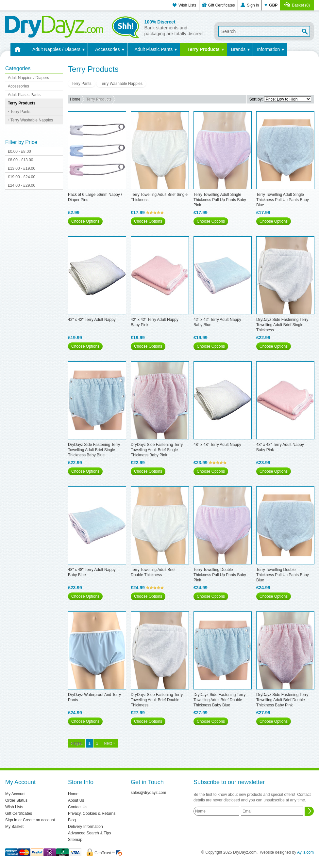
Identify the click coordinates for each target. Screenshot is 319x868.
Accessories (107, 49)
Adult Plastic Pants (154, 49)
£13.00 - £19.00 (22, 168)
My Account (15, 794)
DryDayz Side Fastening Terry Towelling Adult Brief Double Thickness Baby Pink (282, 700)
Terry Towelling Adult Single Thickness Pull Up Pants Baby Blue (283, 200)
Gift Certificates (222, 5)
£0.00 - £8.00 (19, 151)
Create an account (39, 820)
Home (75, 99)
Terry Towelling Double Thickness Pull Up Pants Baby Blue (283, 575)
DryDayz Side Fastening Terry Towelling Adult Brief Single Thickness (282, 325)
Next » (110, 743)
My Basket (14, 827)
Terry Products (203, 49)
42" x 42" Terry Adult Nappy (92, 320)
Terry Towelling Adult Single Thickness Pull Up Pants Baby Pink (220, 200)
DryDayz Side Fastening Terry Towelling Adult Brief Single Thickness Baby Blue (94, 450)
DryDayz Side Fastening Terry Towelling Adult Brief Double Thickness (157, 700)
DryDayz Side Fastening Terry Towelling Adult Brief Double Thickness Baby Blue (219, 700)
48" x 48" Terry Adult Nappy (217, 445)
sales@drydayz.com (148, 793)
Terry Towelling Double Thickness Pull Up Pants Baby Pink (220, 575)
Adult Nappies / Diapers (56, 49)
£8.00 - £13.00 (20, 160)
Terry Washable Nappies (32, 120)
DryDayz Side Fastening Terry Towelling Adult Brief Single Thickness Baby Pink (157, 450)
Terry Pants (20, 112)
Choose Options (85, 221)
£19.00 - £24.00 (22, 177)
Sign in (253, 5)
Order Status (16, 800)
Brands (238, 49)
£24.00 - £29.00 (22, 185)
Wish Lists (187, 5)
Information (268, 49)
